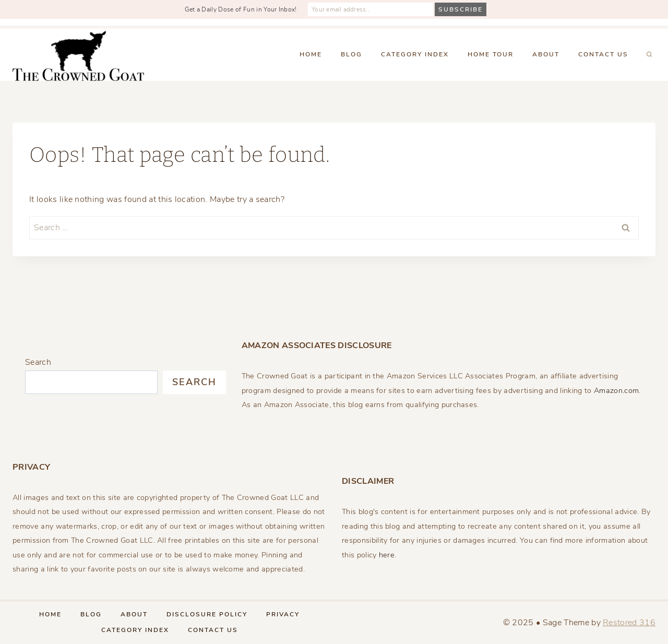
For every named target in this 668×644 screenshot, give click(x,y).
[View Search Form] (649, 55)
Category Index (415, 54)
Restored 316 (629, 623)
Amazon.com (616, 390)
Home (311, 54)
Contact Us (603, 54)
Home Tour (491, 54)
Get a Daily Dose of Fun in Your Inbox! (241, 9)
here (387, 555)
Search (38, 362)
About (546, 54)
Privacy (283, 614)
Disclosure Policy (207, 614)
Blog (351, 54)
